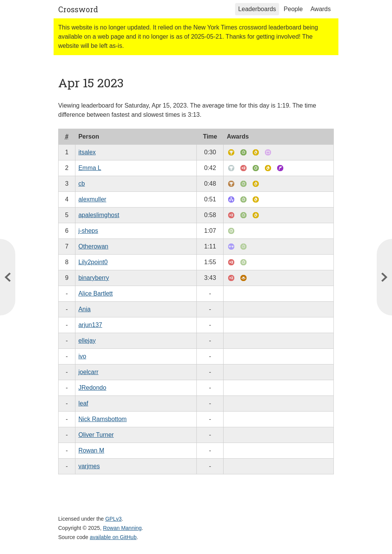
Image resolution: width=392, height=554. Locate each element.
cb (82, 184)
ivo (82, 356)
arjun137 (90, 325)
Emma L (90, 168)
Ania (85, 309)
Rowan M (91, 450)
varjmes (89, 466)
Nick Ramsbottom (103, 419)
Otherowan (93, 246)
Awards (321, 9)
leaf (83, 403)
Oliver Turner (96, 435)
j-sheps (88, 231)
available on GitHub (113, 537)
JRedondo (92, 388)
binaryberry (94, 278)
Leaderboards (257, 9)
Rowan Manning (122, 528)
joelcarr (88, 372)
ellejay (87, 341)
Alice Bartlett (96, 293)
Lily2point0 (93, 262)
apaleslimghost (99, 215)
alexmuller (92, 199)
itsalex (87, 152)
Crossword (78, 9)
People (293, 9)
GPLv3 (114, 519)
